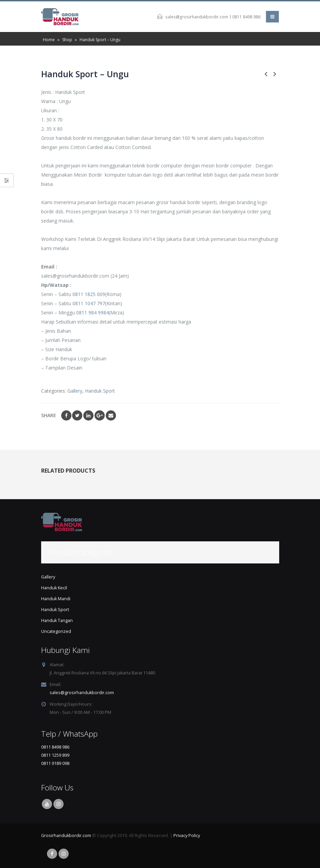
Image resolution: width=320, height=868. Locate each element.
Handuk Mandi (56, 599)
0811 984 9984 (92, 313)
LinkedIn (88, 415)
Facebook (66, 415)
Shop (67, 40)
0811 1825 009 (89, 294)
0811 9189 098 (55, 763)
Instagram (58, 804)
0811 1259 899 (55, 755)
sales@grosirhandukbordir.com (197, 17)
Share (49, 415)
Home (49, 40)
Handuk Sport (100, 391)
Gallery (75, 391)
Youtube (47, 804)
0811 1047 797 (89, 303)
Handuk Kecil (54, 588)
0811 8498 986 (246, 17)
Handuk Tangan (57, 620)
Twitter (77, 415)
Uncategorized (56, 631)
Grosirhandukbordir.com (66, 836)
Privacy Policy (187, 836)
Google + (100, 415)
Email (111, 415)
